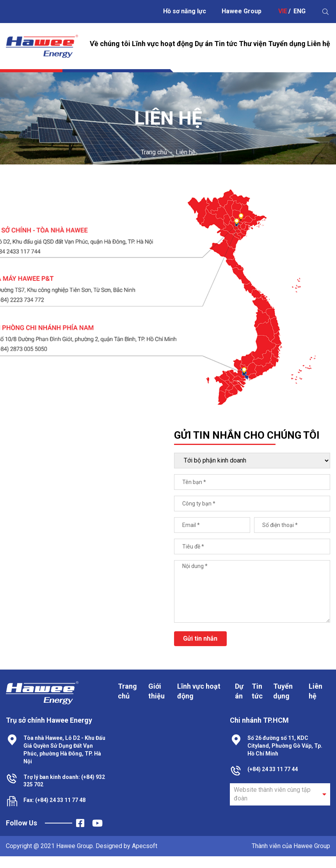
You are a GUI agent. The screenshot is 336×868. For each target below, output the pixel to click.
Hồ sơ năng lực (185, 11)
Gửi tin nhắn (200, 638)
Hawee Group (242, 11)
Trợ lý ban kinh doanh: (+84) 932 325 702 (64, 781)
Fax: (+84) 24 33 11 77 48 (54, 800)
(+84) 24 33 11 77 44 (273, 769)
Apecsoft (145, 846)
